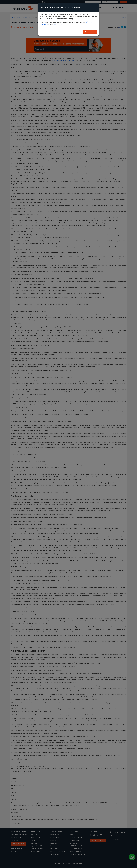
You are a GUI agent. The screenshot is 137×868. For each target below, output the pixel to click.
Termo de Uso (58, 24)
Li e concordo (90, 32)
